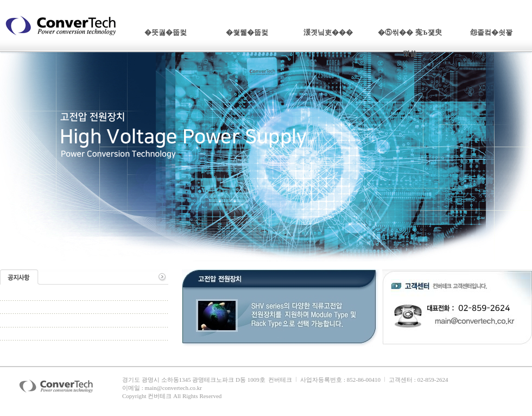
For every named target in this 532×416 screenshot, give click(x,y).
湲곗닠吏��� (328, 32)
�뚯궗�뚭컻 (166, 32)
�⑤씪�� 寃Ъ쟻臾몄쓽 (410, 36)
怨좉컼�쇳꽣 (491, 32)
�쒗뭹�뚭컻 (247, 32)
